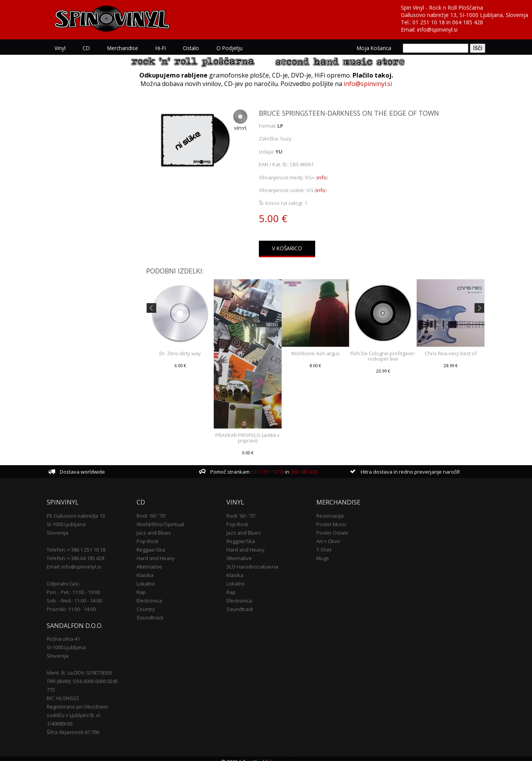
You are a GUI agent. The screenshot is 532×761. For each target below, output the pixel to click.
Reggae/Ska (155, 543)
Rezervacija (328, 510)
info (322, 177)
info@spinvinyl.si (437, 30)
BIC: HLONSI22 (69, 692)
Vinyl (67, 48)
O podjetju (235, 48)
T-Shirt (322, 543)
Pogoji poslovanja (290, 756)
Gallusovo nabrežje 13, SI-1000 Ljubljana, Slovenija (464, 15)
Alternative (153, 560)
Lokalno (150, 577)
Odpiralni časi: (70, 577)
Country (150, 603)
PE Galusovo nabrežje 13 (82, 510)
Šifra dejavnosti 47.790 (79, 726)
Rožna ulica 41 (70, 633)
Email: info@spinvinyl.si (80, 560)
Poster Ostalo (331, 526)
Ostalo (197, 48)
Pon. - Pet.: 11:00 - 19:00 (80, 586)
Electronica (153, 594)
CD (93, 48)
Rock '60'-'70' (155, 510)
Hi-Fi (166, 48)
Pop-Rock (151, 535)
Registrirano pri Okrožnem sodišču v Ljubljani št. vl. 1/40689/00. (84, 709)
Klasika (149, 569)
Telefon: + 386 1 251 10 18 (83, 543)
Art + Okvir (327, 535)
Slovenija (64, 526)
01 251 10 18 (429, 22)
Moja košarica (367, 48)
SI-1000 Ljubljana (73, 518)
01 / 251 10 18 (270, 466)
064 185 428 (468, 22)
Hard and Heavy (160, 552)
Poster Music (330, 518)
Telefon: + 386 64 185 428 (82, 552)
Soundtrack (154, 611)
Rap (145, 586)
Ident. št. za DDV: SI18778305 (86, 667)
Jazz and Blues (158, 526)
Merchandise (129, 48)
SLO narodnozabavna (253, 560)
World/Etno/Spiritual (164, 518)
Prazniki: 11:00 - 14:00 (78, 603)
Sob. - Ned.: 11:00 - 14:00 (81, 594)
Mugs (321, 552)
